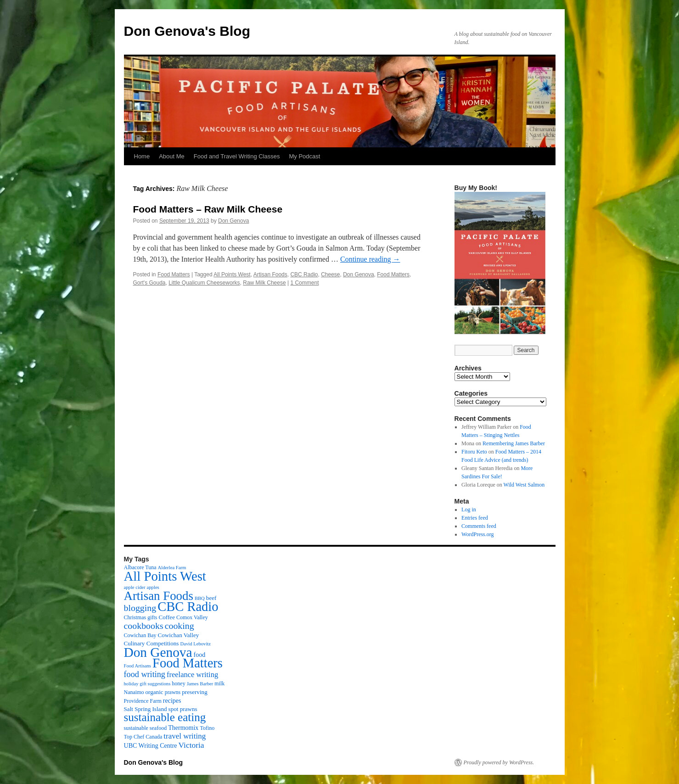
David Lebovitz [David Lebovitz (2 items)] (195, 644)
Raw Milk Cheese (264, 283)
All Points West (232, 274)
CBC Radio (304, 274)
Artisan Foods (270, 274)
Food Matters (174, 274)
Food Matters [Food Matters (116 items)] (188, 663)
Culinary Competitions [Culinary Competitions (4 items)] (152, 643)
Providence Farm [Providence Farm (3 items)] (143, 701)
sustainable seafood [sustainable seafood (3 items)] (146, 728)
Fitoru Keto (474, 452)
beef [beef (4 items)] (211, 598)
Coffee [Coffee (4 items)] (167, 617)
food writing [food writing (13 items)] (145, 674)
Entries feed (475, 518)
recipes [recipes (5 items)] (172, 700)
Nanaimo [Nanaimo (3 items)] (134, 692)
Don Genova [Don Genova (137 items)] (158, 652)
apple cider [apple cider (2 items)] (135, 587)
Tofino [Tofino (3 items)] (207, 728)
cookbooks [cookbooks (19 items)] (144, 626)
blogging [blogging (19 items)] (140, 608)
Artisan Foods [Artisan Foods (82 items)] (159, 596)
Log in (469, 510)
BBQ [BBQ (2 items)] (200, 598)
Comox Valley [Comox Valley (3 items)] (192, 617)
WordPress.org (477, 534)
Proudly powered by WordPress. (499, 762)
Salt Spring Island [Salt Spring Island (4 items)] (146, 709)
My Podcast (304, 156)
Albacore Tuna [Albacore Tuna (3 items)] (140, 567)
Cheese (330, 274)
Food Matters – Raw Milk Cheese (208, 209)
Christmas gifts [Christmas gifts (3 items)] (141, 617)
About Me (172, 156)
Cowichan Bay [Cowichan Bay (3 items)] (140, 635)
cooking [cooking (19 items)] (180, 626)
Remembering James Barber (514, 443)
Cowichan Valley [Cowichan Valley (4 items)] (179, 635)
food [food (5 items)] (200, 655)
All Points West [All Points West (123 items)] (165, 576)
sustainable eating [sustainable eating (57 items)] (165, 717)
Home (142, 156)
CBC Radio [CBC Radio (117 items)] (188, 607)
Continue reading (370, 259)
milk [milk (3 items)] (219, 683)
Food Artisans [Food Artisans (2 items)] (138, 666)
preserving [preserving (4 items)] (194, 692)
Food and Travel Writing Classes (237, 156)
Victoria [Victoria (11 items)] (191, 745)
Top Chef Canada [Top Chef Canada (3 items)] (143, 737)
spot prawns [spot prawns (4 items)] (183, 709)
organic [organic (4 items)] (154, 692)
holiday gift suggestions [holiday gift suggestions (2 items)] (147, 684)
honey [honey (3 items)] (178, 683)
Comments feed (479, 526)
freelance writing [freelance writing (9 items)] (192, 675)
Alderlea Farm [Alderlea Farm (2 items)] (172, 568)
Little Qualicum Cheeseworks (204, 283)
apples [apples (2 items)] (153, 587)
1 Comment (304, 283)
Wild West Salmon (524, 485)
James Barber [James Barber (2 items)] (200, 684)
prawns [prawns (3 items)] (173, 692)
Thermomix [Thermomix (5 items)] (183, 728)
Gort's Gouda (149, 283)
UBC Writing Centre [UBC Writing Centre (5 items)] (151, 745)
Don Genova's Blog (187, 31)
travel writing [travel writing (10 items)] (185, 736)
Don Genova (233, 221)
